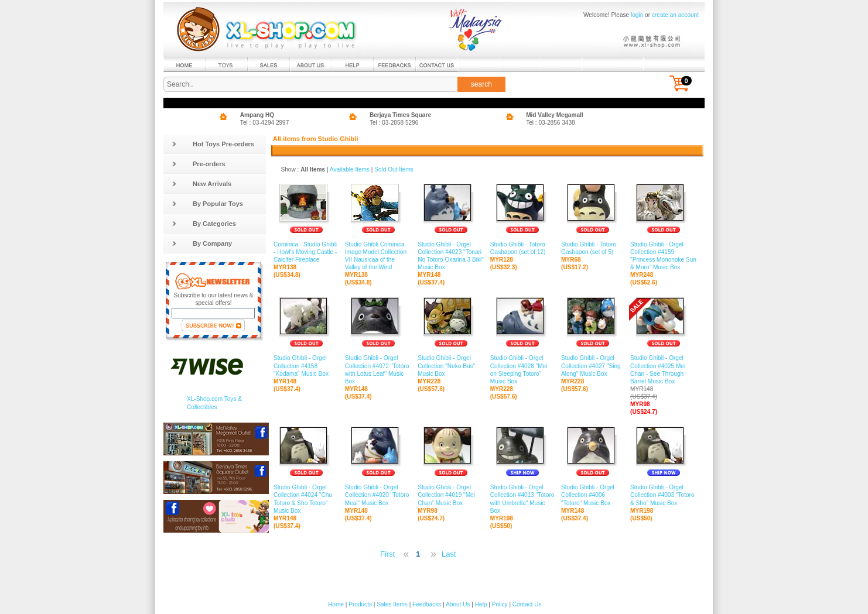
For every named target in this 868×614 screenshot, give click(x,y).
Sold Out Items (394, 169)
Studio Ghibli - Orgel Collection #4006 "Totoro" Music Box (593, 495)
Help (481, 604)
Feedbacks (427, 604)
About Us (458, 604)
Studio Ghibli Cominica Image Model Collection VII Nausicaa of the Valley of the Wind (378, 256)
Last (449, 554)
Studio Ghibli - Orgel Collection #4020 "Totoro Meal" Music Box (378, 495)
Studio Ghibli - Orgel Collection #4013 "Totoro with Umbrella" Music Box (523, 499)
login (637, 15)
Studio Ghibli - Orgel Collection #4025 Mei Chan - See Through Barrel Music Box (664, 378)
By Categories (204, 224)
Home (336, 604)
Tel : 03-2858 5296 (394, 123)
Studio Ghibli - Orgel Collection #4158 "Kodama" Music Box (306, 366)
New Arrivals (201, 184)
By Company (202, 243)
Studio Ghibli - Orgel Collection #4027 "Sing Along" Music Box (593, 366)
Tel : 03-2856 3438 (551, 123)
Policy (500, 604)
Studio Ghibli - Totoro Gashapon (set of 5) (593, 248)
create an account (675, 15)
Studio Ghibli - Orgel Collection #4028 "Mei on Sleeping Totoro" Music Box (523, 370)
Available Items (350, 169)
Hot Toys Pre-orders (213, 144)
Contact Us (527, 604)
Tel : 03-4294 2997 (265, 123)
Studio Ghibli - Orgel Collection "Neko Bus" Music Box (451, 366)
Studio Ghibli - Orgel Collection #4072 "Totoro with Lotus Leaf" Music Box (378, 370)
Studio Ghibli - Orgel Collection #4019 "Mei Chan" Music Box (451, 495)
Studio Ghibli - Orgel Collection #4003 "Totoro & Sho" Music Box (664, 495)
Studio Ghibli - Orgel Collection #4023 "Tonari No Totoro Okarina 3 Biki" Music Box (451, 256)
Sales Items (392, 604)
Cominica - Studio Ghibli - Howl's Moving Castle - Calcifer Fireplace (306, 252)
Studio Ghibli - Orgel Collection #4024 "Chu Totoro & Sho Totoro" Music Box (306, 499)
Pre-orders (199, 164)
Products (360, 604)
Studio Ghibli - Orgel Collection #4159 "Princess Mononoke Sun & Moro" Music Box (664, 256)
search (481, 84)
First (387, 554)
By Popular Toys (207, 204)
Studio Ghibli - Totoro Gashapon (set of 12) (523, 248)
